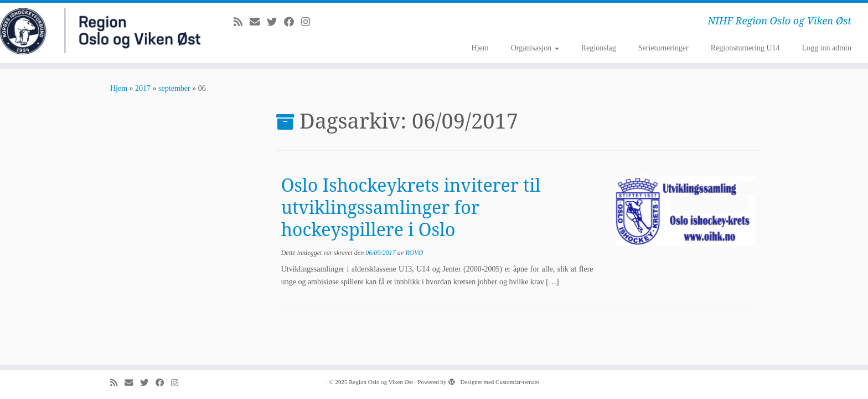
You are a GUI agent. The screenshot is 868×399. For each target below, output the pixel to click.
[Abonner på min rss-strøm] (242, 22)
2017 (143, 88)
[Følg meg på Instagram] (309, 22)
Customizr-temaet (517, 382)
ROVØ (414, 253)
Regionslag (599, 48)
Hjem (480, 48)
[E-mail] (258, 22)
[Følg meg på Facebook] (293, 22)
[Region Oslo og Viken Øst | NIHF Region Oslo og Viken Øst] (100, 31)
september (174, 88)
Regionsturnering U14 (745, 48)
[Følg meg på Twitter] (275, 22)
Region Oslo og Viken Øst (381, 382)
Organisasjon (535, 48)
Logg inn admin (827, 48)
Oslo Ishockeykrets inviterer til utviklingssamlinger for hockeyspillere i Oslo (411, 207)
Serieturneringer (663, 48)
